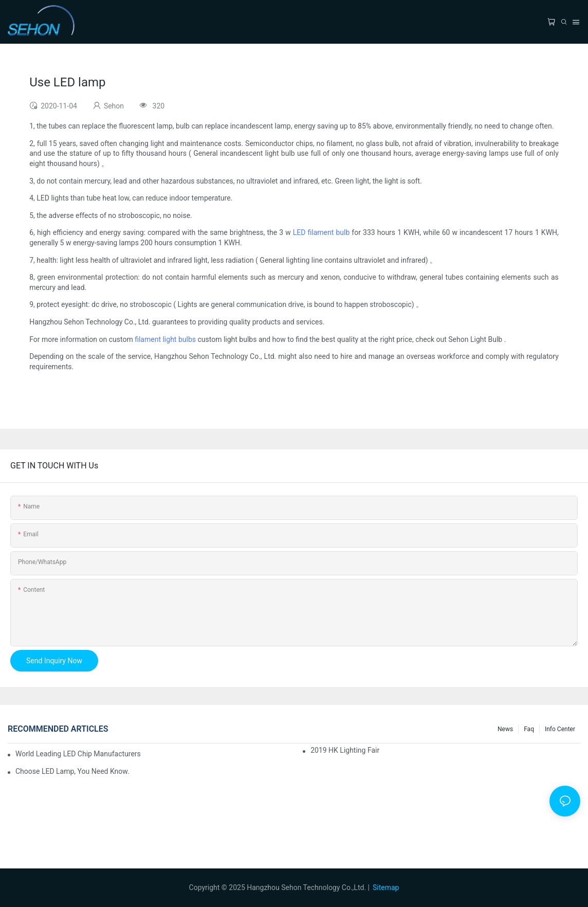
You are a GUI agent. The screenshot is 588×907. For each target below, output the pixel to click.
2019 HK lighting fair (345, 750)
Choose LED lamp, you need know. (72, 771)
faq (529, 729)
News (505, 729)
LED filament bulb (321, 232)
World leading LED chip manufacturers (78, 754)
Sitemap (386, 887)
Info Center (560, 729)
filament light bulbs (165, 339)
